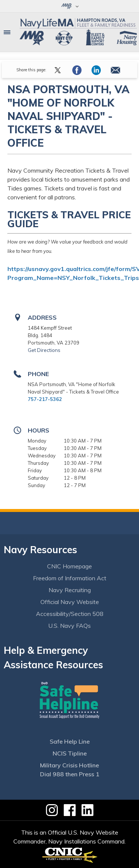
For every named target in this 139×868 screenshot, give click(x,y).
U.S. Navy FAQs (69, 626)
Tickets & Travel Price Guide (69, 219)
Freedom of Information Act (70, 578)
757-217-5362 (45, 399)
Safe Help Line (70, 741)
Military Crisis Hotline (69, 765)
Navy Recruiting (70, 590)
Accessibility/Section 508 (70, 614)
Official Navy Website (70, 602)
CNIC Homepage (69, 566)
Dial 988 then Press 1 (70, 774)
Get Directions (44, 350)
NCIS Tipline (70, 753)
